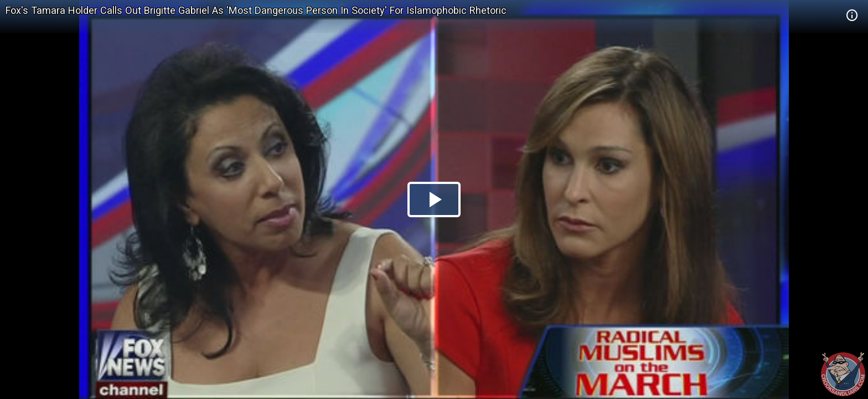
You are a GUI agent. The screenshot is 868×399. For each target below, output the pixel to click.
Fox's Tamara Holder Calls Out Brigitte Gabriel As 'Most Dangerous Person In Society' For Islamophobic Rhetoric (256, 10)
